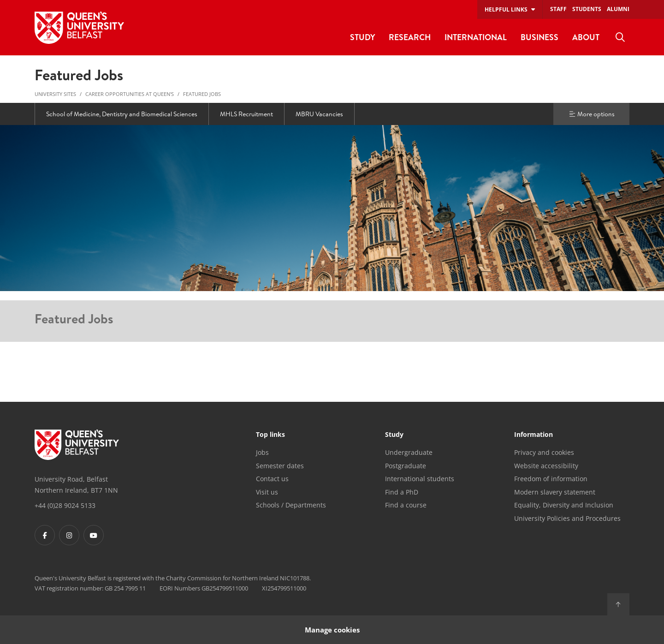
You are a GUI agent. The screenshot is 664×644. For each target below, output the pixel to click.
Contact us (272, 479)
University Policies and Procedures (567, 518)
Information (534, 435)
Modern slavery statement (555, 492)
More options (592, 114)
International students (420, 479)
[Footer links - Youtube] (94, 535)
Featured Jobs (202, 94)
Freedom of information (551, 479)
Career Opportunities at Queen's (130, 94)
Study (394, 435)
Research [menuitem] (410, 37)
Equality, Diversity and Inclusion (564, 505)
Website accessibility (546, 466)
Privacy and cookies (544, 452)
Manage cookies (332, 629)
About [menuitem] (586, 37)
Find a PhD (402, 492)
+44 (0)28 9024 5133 (65, 505)
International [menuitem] (476, 37)
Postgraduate (406, 466)
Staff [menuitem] (558, 9)
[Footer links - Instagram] (69, 535)
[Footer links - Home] (77, 445)
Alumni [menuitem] (618, 9)
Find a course (406, 505)
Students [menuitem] (587, 9)
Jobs (262, 452)
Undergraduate (409, 452)
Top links (270, 435)
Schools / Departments (291, 505)
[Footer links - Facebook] (45, 535)
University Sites (55, 94)
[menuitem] (620, 37)
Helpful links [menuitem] (506, 9)
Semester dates (280, 466)
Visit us (267, 492)
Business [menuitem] (539, 37)
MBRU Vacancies (319, 114)
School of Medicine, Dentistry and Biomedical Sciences (122, 114)
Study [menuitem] (362, 37)
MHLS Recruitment (246, 114)
